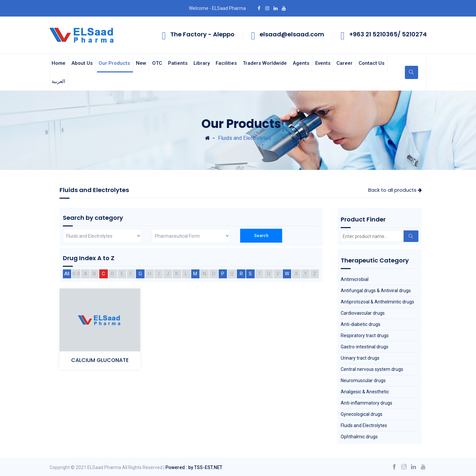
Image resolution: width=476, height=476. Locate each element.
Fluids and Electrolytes (364, 425)
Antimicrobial (355, 279)
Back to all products (395, 190)
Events (323, 63)
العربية (58, 81)
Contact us (371, 63)
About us (82, 63)
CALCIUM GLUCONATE (100, 360)
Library (202, 63)
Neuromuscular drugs (363, 380)
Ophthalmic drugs (359, 437)
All (67, 274)
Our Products (114, 63)
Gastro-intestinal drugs (365, 347)
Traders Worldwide (265, 63)
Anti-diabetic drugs (361, 324)
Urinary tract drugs (360, 358)
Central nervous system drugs (372, 369)
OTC (157, 63)
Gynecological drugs (362, 414)
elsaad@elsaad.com (292, 34)
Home (59, 63)
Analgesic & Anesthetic (365, 392)
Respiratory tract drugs (365, 336)
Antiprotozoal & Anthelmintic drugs (377, 302)
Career (345, 63)
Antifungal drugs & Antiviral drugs (376, 291)
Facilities (226, 63)
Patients (178, 63)
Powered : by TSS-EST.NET (194, 467)
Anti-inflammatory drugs (367, 403)
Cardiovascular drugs (363, 313)
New (141, 63)
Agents (301, 63)
